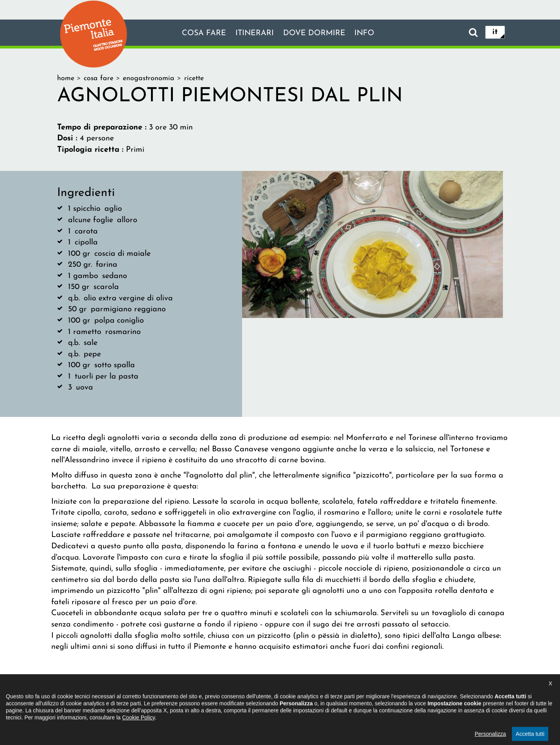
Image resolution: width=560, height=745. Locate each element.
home (66, 78)
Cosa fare (203, 33)
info (365, 33)
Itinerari (254, 33)
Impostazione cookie (375, 697)
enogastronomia (149, 78)
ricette (194, 78)
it (495, 32)
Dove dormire (314, 33)
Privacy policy (312, 697)
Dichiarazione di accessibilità (238, 697)
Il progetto (167, 697)
